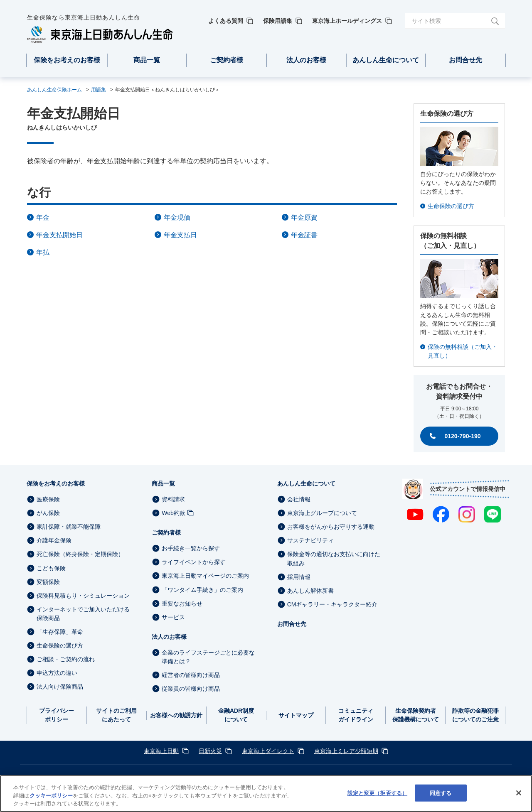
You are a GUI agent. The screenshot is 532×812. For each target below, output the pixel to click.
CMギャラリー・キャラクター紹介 (332, 604)
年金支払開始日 (59, 235)
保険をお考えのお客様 (56, 483)
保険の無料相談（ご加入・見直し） (463, 351)
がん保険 (48, 513)
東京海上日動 (161, 751)
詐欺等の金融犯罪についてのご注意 (475, 715)
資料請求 (173, 499)
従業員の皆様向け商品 (191, 689)
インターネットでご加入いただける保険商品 (83, 614)
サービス (173, 617)
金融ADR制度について (236, 715)
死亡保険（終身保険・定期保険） (80, 554)
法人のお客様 (169, 637)
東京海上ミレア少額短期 (346, 751)
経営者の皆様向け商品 (191, 675)
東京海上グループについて (322, 513)
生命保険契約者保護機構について (416, 715)
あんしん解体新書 (310, 591)
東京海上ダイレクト (268, 751)
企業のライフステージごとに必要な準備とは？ (208, 657)
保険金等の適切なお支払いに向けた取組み (334, 559)
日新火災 (210, 751)
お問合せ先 (292, 624)
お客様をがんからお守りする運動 (331, 527)
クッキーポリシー (51, 808)
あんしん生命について (306, 483)
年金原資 (304, 217)
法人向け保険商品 (60, 687)
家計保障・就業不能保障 (69, 527)
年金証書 (304, 235)
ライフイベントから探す (194, 562)
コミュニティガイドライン (356, 715)
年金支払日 (180, 235)
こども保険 (51, 568)
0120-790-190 (462, 436)
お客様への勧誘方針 (176, 715)
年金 (43, 217)
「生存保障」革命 (60, 632)
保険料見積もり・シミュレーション (83, 596)
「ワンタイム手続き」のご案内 (202, 590)
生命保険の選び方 (451, 206)
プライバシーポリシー (57, 715)
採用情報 (299, 577)
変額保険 (48, 582)
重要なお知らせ (182, 603)
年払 (43, 252)
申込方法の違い (57, 673)
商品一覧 (163, 483)
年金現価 (177, 217)
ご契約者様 (166, 532)
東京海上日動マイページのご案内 (205, 576)
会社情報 (299, 499)
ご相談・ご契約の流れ (66, 659)
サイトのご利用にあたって (116, 715)
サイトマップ (296, 715)
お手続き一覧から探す (191, 548)
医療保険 (48, 499)
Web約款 (174, 513)
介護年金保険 (54, 540)
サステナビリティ (310, 540)
